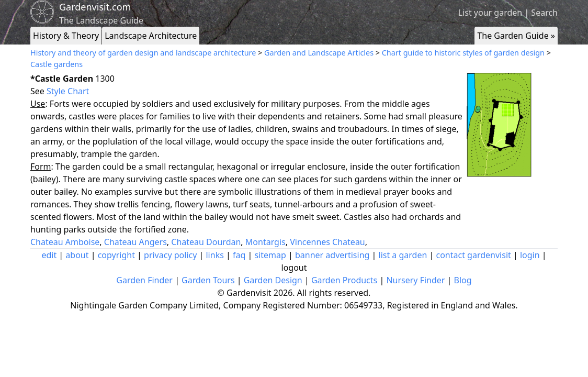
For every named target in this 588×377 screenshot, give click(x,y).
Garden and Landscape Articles (319, 53)
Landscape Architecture (151, 36)
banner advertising (332, 255)
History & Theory (66, 36)
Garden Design (273, 280)
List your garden (490, 13)
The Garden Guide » (516, 36)
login (530, 255)
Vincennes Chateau (327, 242)
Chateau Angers (135, 242)
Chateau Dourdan (206, 242)
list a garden (403, 255)
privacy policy (170, 255)
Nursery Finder (415, 280)
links (214, 255)
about (77, 255)
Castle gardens (56, 64)
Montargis (265, 242)
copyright (116, 255)
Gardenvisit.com (95, 7)
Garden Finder (144, 280)
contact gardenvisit (474, 255)
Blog (463, 280)
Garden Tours (208, 280)
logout (294, 268)
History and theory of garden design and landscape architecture (143, 53)
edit (49, 255)
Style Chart (68, 91)
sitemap (270, 255)
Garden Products (344, 280)
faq (239, 255)
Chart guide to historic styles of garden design (463, 53)
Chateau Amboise (65, 242)
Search (544, 13)
